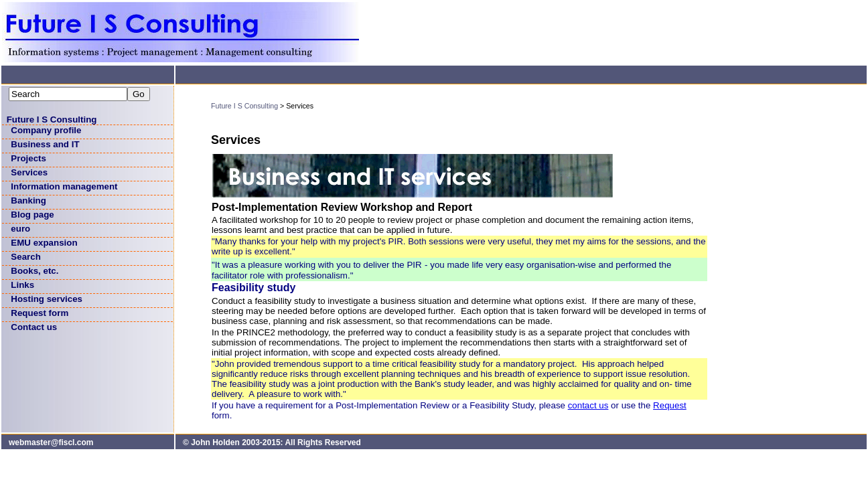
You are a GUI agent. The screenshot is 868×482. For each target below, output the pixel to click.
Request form (40, 313)
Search (25, 257)
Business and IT (45, 144)
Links (22, 285)
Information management (64, 186)
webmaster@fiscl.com (51, 443)
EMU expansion (44, 243)
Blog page (32, 215)
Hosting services (47, 299)
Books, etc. (34, 271)
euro (20, 229)
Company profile (46, 130)
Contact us (34, 327)
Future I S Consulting (52, 119)
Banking (28, 200)
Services (29, 172)
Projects (28, 158)
